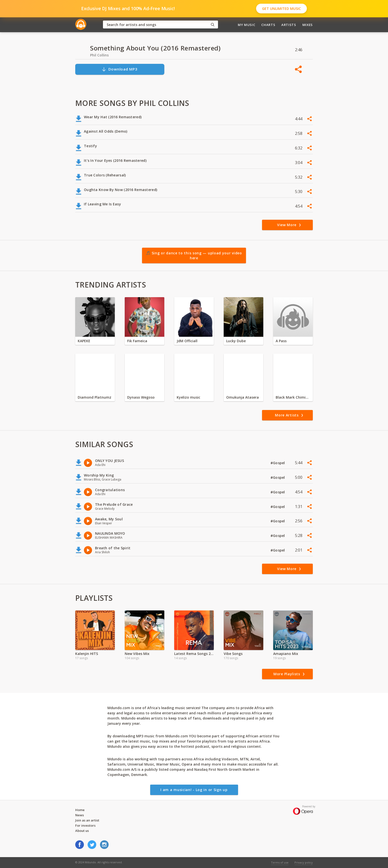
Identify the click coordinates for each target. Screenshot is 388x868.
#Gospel (278, 463)
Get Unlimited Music (281, 9)
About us (82, 831)
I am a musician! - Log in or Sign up (194, 790)
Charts (268, 25)
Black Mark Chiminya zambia (293, 397)
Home (80, 810)
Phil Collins (99, 55)
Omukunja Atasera (242, 397)
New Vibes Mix (137, 654)
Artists (289, 25)
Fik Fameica (137, 341)
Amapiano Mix (286, 654)
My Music (246, 25)
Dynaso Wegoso (141, 397)
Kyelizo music (188, 397)
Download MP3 (120, 69)
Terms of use (280, 862)
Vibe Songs (233, 654)
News (80, 815)
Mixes (308, 25)
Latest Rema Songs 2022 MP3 (194, 654)
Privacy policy (304, 862)
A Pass (281, 341)
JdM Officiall (187, 341)
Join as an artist (87, 820)
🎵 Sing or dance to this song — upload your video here (194, 255)
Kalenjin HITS (87, 654)
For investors (85, 825)
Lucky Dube (236, 341)
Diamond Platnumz (95, 397)
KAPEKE (84, 341)
